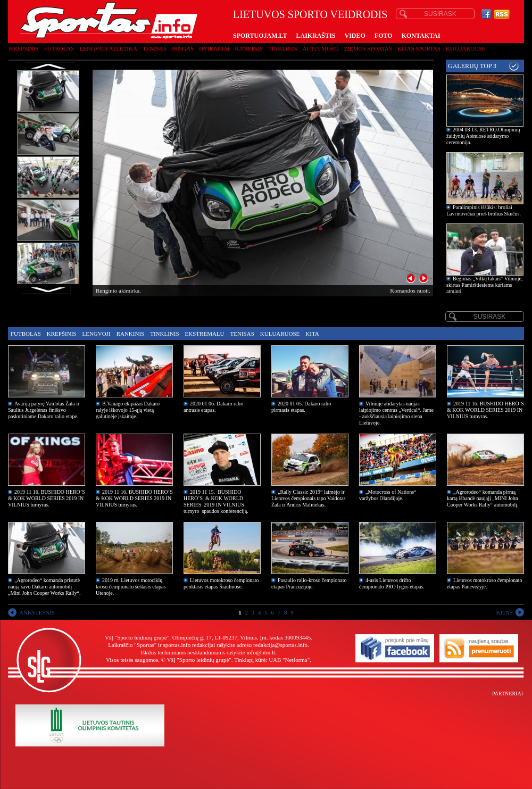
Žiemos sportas (368, 48)
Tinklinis (282, 48)
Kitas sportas (419, 48)
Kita (312, 334)
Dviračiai (214, 48)
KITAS (504, 612)
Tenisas (155, 48)
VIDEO (355, 36)
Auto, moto (321, 48)
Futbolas (59, 48)
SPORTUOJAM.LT (260, 36)
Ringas (183, 48)
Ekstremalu (205, 334)
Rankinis (249, 48)
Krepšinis (24, 48)
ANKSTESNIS (37, 612)
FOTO (384, 36)
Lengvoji (96, 334)
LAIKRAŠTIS (315, 36)
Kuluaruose (466, 48)
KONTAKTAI (421, 36)
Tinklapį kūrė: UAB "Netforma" (272, 660)
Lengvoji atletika (108, 48)
